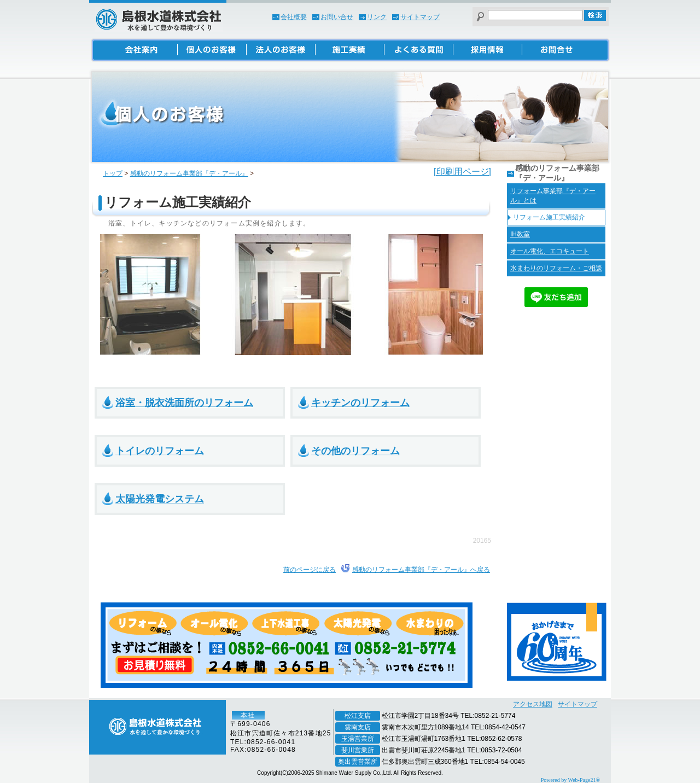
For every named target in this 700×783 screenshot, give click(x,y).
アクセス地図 (533, 704)
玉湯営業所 (358, 739)
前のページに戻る (310, 570)
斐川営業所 (358, 750)
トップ (113, 173)
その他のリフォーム (355, 451)
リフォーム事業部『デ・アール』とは (553, 196)
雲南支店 (358, 727)
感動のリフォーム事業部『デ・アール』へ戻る (421, 570)
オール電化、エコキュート (550, 251)
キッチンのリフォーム (360, 403)
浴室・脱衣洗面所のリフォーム (184, 403)
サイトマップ (420, 17)
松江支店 (358, 716)
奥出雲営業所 (358, 762)
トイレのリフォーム (160, 451)
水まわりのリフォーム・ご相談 (556, 268)
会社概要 (294, 17)
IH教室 (520, 234)
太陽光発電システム (160, 499)
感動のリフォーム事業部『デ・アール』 (189, 173)
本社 (248, 715)
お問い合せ (337, 17)
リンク (377, 17)
